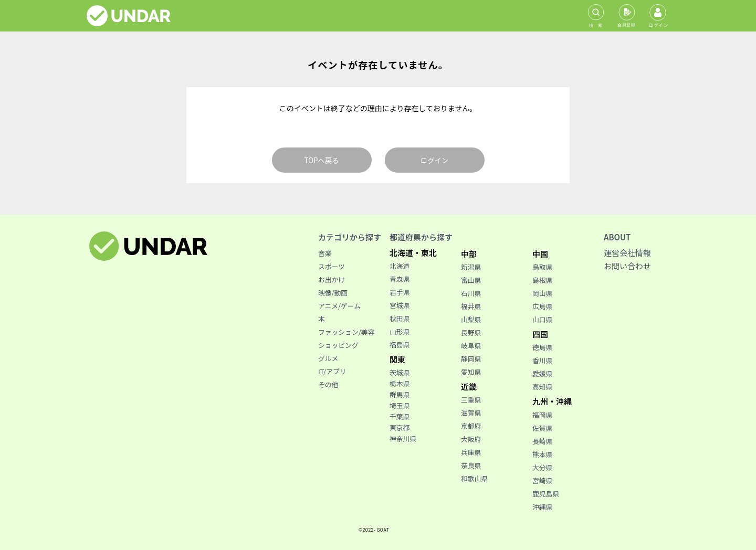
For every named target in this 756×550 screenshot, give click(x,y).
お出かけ (332, 279)
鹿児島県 (546, 494)
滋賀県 (471, 413)
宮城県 (400, 305)
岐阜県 (471, 346)
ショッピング (338, 345)
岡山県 (542, 293)
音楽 (325, 253)
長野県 (471, 332)
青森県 (400, 279)
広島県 (542, 306)
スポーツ (332, 266)
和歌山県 (474, 478)
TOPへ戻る (322, 160)
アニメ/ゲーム (339, 306)
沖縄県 (542, 507)
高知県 (542, 387)
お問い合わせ (627, 266)
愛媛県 (542, 373)
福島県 (400, 345)
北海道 (400, 266)
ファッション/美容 (346, 332)
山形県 (400, 331)
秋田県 (400, 318)
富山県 (471, 280)
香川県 (542, 360)
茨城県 (400, 372)
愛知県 (471, 372)
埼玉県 (400, 405)
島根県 (542, 280)
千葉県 (400, 416)
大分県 (542, 467)
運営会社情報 (627, 253)
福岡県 (542, 415)
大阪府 (471, 439)
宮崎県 (542, 480)
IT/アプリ (332, 371)
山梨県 (471, 319)
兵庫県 (471, 452)
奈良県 (471, 465)
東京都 (400, 427)
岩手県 (400, 292)
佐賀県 (542, 428)
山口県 (542, 319)
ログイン (434, 160)
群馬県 (400, 394)
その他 (328, 384)
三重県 (471, 400)
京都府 (471, 426)
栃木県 (400, 383)
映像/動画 (333, 293)
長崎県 (542, 441)
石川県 (471, 293)
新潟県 (471, 267)
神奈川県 (403, 438)
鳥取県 (542, 267)
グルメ (328, 358)
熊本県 (542, 454)
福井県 (471, 306)
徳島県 (542, 347)
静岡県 (471, 359)
